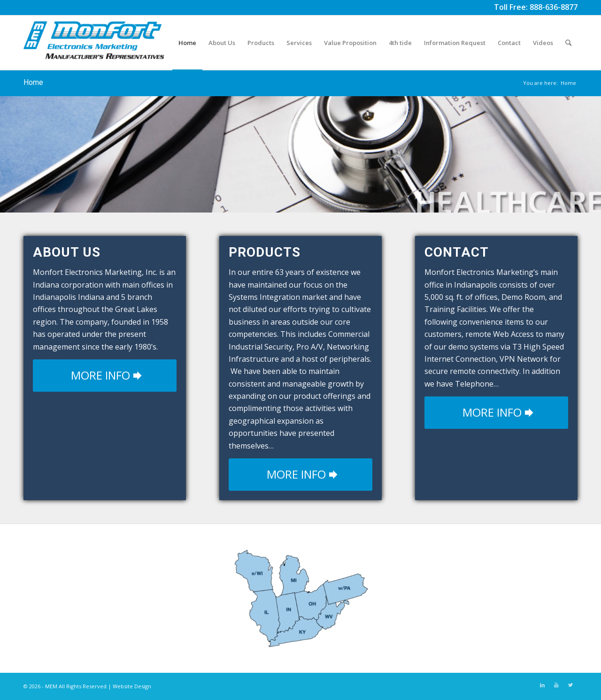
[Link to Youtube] (556, 685)
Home (33, 82)
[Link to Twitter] (570, 685)
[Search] (568, 43)
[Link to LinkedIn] (542, 685)
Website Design (132, 686)
